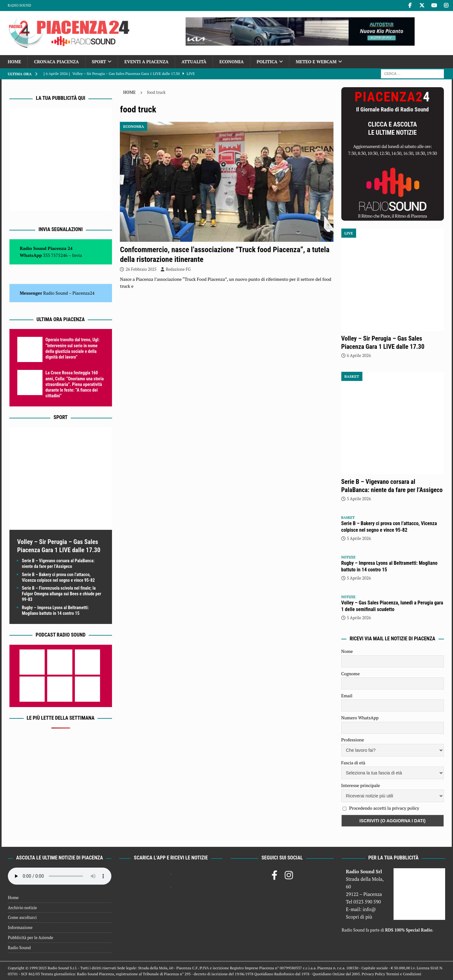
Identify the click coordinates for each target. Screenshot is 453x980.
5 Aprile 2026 (359, 499)
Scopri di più (359, 917)
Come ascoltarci (22, 917)
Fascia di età (353, 763)
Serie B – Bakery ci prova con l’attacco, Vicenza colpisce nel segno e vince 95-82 (389, 527)
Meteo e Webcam (316, 62)
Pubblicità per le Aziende (31, 938)
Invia (77, 255)
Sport (99, 62)
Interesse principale (361, 785)
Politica (267, 62)
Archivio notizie (22, 908)
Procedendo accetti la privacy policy (384, 808)
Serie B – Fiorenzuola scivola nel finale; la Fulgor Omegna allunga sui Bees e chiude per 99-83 (62, 594)
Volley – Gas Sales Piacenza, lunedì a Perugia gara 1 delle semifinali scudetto (392, 606)
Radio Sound (20, 5)
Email (347, 696)
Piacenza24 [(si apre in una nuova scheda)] (83, 293)
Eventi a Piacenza (146, 62)
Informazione (20, 927)
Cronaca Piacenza (56, 62)
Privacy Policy (373, 974)
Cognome (351, 674)
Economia (231, 62)
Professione (353, 740)
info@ (369, 909)
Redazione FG (178, 269)
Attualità (194, 62)
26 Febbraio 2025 (141, 269)
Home (15, 62)
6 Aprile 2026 (359, 355)
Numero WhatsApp (360, 718)
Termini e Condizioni (404, 974)
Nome (347, 651)
